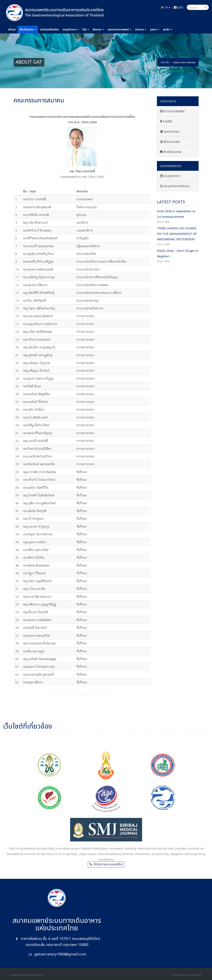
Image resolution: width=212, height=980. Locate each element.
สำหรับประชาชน (171, 152)
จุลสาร (155, 30)
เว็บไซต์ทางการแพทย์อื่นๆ (106, 867)
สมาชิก (167, 30)
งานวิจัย (166, 122)
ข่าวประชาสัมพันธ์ (172, 111)
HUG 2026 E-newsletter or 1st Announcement (178, 216)
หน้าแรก (12, 30)
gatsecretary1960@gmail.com (60, 954)
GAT (179, 7)
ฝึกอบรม (98, 30)
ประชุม (71, 30)
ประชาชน (141, 30)
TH (166, 7)
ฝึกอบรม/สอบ (170, 142)
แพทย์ (119, 30)
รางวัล (49, 30)
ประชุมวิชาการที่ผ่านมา (175, 186)
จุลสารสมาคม (170, 132)
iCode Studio (195, 975)
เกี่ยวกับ (28, 30)
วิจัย (86, 30)
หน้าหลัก (165, 62)
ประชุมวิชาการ (170, 176)
